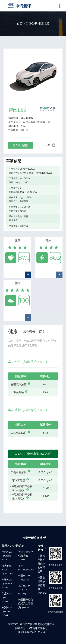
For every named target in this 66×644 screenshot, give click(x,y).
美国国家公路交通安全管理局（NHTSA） (26, 604)
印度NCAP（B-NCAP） (8, 598)
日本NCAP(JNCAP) (26, 568)
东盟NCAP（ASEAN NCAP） (8, 584)
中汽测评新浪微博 (31, 538)
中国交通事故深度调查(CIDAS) (42, 586)
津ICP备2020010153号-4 (31, 632)
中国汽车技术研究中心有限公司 (41, 564)
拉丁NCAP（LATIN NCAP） (24, 590)
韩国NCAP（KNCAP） (25, 578)
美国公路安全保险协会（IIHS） (26, 556)
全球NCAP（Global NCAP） (8, 556)
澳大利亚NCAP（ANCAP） (8, 570)
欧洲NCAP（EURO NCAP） (8, 612)
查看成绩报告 (21, 145)
